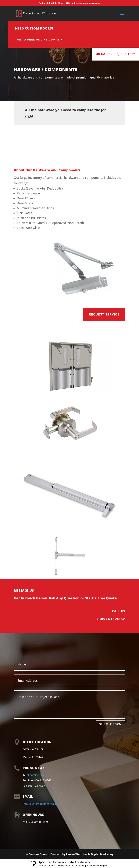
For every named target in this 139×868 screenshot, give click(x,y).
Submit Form (110, 724)
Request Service (104, 314)
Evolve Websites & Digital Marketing (90, 854)
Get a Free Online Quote (38, 40)
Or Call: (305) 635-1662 (116, 54)
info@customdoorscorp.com (41, 804)
